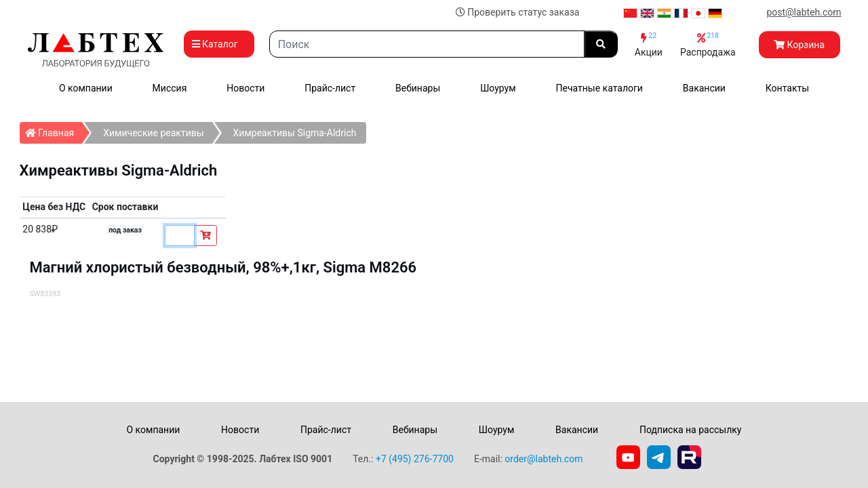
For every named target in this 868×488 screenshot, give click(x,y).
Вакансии (704, 88)
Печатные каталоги (599, 88)
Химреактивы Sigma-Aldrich (295, 133)
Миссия (170, 88)
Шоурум (498, 88)
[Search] (427, 44)
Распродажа (708, 44)
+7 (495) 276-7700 (415, 459)
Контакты (787, 88)
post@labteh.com (804, 12)
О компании (86, 88)
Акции (649, 44)
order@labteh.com (544, 459)
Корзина (799, 45)
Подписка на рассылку (691, 430)
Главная (54, 130)
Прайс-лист (330, 88)
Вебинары (418, 88)
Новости (245, 88)
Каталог (219, 44)
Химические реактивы (153, 133)
